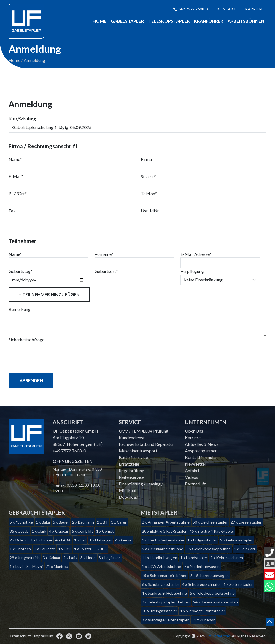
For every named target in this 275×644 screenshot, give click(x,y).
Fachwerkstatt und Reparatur (146, 444)
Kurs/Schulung (22, 119)
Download (129, 497)
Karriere (254, 9)
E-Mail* (16, 177)
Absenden (31, 381)
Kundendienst (132, 437)
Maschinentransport (138, 451)
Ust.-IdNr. (150, 211)
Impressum (44, 636)
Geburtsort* (106, 271)
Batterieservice (133, 457)
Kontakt (226, 9)
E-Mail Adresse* (196, 254)
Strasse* (149, 177)
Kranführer (209, 21)
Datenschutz (20, 636)
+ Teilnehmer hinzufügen (49, 295)
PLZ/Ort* (18, 194)
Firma (146, 159)
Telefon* (149, 194)
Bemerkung (20, 309)
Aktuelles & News (202, 444)
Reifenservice (132, 477)
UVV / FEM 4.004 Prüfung (144, 431)
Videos (192, 477)
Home (99, 21)
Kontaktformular (201, 457)
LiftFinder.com (218, 636)
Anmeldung (34, 61)
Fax (12, 211)
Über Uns (194, 431)
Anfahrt (192, 470)
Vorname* (104, 254)
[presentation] (50, 354)
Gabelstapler (127, 21)
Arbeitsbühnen (246, 21)
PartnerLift (195, 484)
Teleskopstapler (169, 21)
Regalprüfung (132, 470)
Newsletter (196, 464)
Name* (15, 159)
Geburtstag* (21, 271)
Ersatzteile (129, 464)
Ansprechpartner (201, 451)
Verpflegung (192, 271)
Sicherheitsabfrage (26, 340)
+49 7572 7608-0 (191, 9)
